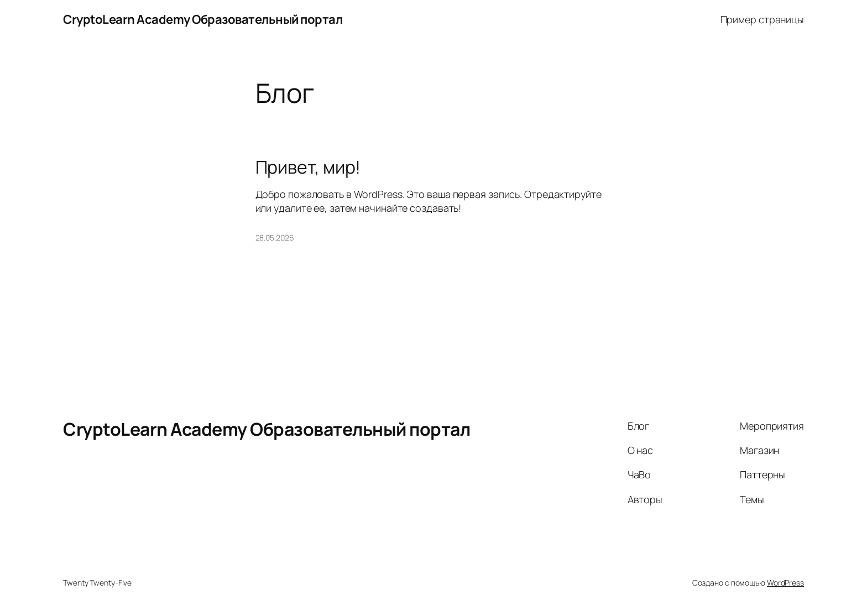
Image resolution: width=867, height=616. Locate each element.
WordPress (785, 583)
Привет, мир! (308, 167)
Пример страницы (762, 19)
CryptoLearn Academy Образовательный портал (203, 19)
